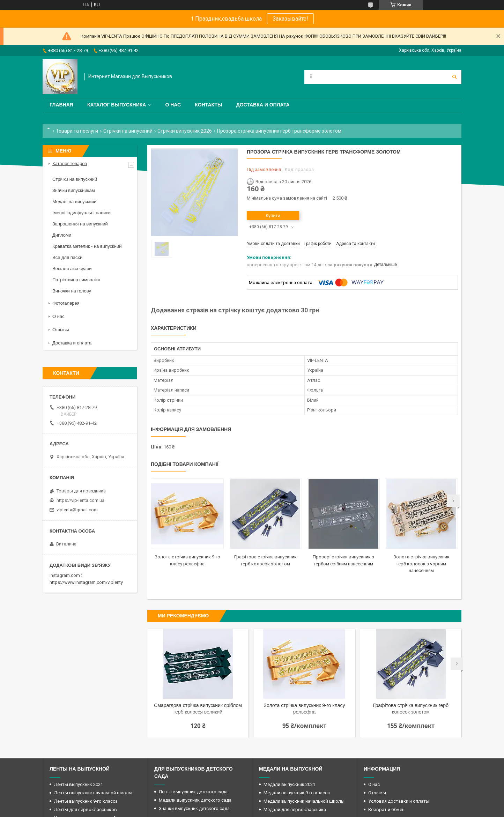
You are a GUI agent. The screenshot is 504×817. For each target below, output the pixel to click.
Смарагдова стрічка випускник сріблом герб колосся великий (198, 709)
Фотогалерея (66, 303)
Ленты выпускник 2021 (79, 784)
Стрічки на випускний (128, 131)
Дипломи (62, 235)
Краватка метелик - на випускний (87, 246)
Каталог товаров (70, 164)
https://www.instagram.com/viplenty (86, 582)
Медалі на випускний (74, 202)
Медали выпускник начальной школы (304, 801)
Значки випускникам (74, 190)
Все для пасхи (67, 257)
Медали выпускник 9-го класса (297, 793)
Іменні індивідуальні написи (81, 213)
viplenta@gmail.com (77, 510)
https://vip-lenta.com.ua (80, 500)
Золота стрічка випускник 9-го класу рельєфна (305, 709)
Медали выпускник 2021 (289, 784)
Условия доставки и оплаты (399, 801)
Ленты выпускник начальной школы (93, 793)
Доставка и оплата (263, 105)
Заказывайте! (290, 19)
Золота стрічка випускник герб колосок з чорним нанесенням (421, 564)
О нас (173, 105)
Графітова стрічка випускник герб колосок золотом (411, 709)
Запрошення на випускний (80, 224)
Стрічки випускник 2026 (185, 131)
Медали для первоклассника (295, 809)
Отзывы (61, 330)
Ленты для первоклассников (86, 809)
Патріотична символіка (76, 280)
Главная (61, 105)
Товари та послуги (77, 131)
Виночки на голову (72, 291)
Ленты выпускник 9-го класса (86, 801)
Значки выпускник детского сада (194, 808)
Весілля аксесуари (72, 269)
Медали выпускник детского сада (195, 800)
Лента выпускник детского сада (193, 792)
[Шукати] (454, 77)
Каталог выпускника (117, 105)
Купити (273, 216)
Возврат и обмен (386, 809)
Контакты (208, 105)
